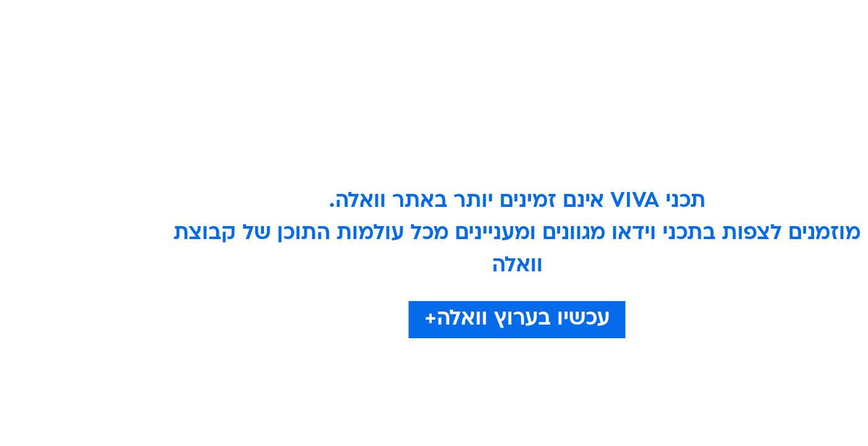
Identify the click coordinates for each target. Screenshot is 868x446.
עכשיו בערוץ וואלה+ (434, 319)
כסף (498, 12)
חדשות (654, 12)
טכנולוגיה (338, 12)
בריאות (427, 12)
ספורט (612, 12)
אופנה (293, 12)
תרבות (571, 12)
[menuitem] (646, 12)
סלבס (532, 12)
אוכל (465, 12)
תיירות (385, 12)
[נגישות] (17, 13)
